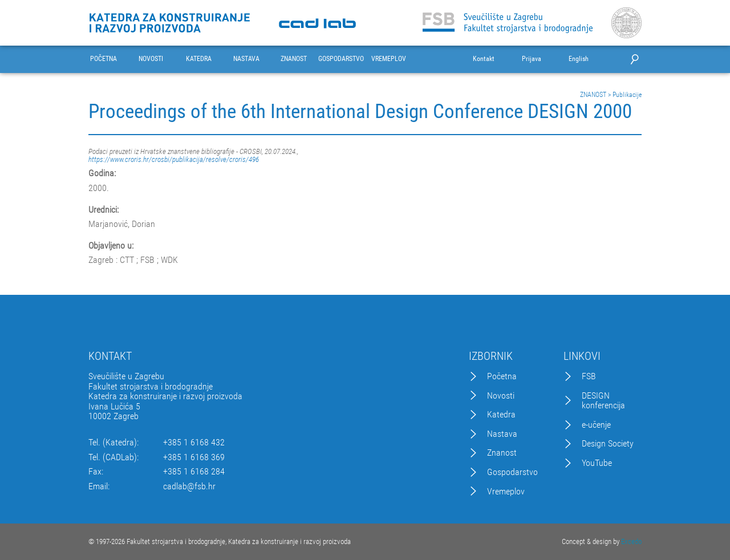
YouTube (597, 463)
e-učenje (596, 425)
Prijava (532, 59)
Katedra (501, 415)
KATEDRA (199, 59)
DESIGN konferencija (603, 401)
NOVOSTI (151, 59)
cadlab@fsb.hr (189, 486)
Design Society (608, 444)
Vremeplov (506, 492)
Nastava (502, 434)
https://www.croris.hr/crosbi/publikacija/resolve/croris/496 (174, 159)
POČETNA (104, 59)
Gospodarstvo (512, 472)
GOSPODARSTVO (341, 59)
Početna (502, 376)
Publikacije (627, 95)
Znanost (502, 453)
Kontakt (484, 59)
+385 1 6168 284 (194, 472)
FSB (589, 376)
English (579, 59)
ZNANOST (294, 59)
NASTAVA (246, 59)
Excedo (631, 541)
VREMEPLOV (389, 59)
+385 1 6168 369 (194, 457)
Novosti (501, 396)
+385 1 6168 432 (194, 443)
